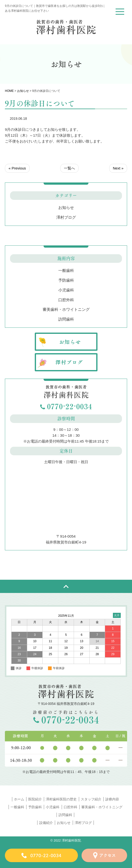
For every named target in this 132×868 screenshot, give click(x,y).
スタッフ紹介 (91, 799)
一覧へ (69, 168)
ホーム (19, 799)
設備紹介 (46, 823)
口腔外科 (66, 300)
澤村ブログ (66, 217)
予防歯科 (66, 280)
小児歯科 (66, 290)
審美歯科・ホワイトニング (66, 309)
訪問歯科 (66, 319)
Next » (118, 168)
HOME (9, 91)
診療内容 (112, 799)
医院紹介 (35, 799)
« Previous (17, 168)
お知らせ (23, 91)
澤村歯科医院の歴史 (61, 799)
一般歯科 (66, 271)
